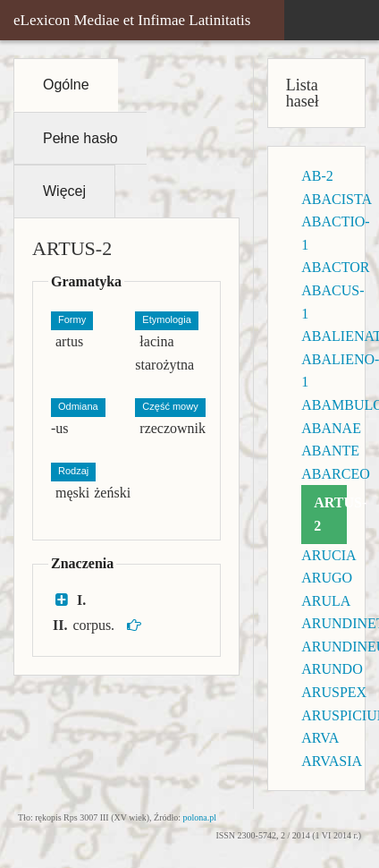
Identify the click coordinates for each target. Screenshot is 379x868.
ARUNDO (332, 669)
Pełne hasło (80, 138)
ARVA (320, 738)
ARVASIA (332, 761)
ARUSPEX (334, 692)
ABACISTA (337, 199)
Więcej (64, 191)
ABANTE (330, 451)
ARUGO (327, 578)
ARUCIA (328, 555)
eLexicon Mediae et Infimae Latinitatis (132, 20)
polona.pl (200, 817)
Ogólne (66, 85)
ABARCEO (335, 474)
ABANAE (331, 428)
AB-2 (317, 176)
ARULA (326, 601)
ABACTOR (335, 267)
